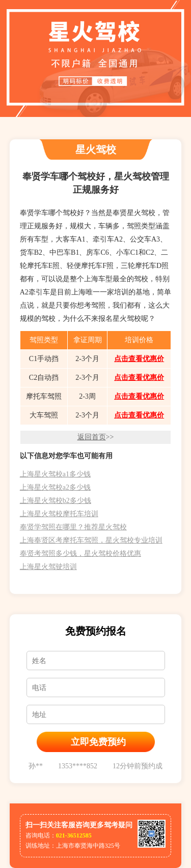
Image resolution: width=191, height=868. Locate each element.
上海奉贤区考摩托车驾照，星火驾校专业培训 (91, 540)
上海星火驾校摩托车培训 (59, 514)
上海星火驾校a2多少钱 (55, 487)
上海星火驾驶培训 (48, 567)
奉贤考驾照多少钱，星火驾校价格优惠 (80, 553)
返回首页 (92, 437)
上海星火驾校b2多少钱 (56, 501)
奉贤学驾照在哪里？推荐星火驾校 (73, 527)
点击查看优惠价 (139, 359)
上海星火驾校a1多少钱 (55, 474)
